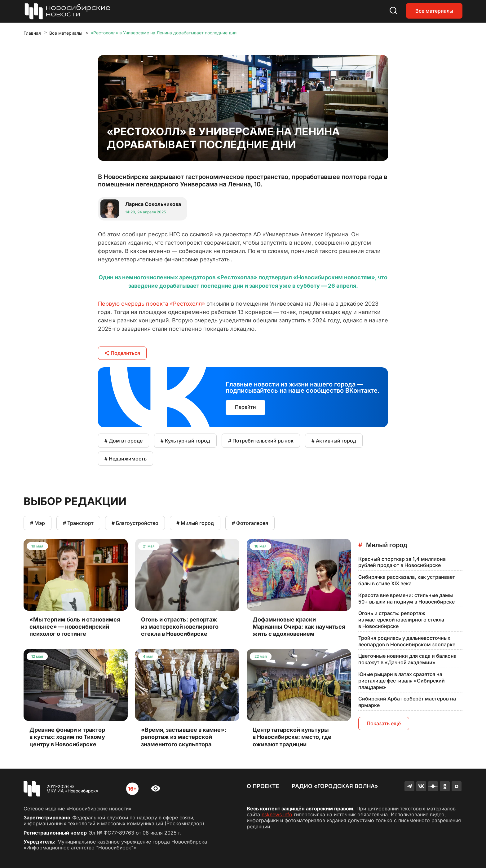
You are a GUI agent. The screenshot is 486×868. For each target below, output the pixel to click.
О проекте (263, 786)
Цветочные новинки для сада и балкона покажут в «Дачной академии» (407, 659)
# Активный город (334, 441)
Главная (32, 33)
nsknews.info (277, 814)
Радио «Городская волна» (335, 786)
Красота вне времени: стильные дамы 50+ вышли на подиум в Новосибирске (406, 598)
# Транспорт (78, 523)
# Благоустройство (135, 523)
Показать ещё (384, 723)
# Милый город (195, 523)
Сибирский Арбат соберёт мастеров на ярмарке (407, 702)
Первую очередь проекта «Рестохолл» (151, 304)
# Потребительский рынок (261, 441)
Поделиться (122, 353)
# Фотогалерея (250, 523)
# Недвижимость (126, 459)
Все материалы (434, 11)
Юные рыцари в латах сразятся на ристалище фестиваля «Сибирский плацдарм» (402, 681)
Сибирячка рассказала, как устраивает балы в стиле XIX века (407, 580)
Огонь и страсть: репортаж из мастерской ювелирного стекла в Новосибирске (401, 620)
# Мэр (38, 523)
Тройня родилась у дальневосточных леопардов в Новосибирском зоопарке (407, 641)
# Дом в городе (124, 441)
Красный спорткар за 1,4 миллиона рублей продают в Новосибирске (402, 562)
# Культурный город (185, 441)
